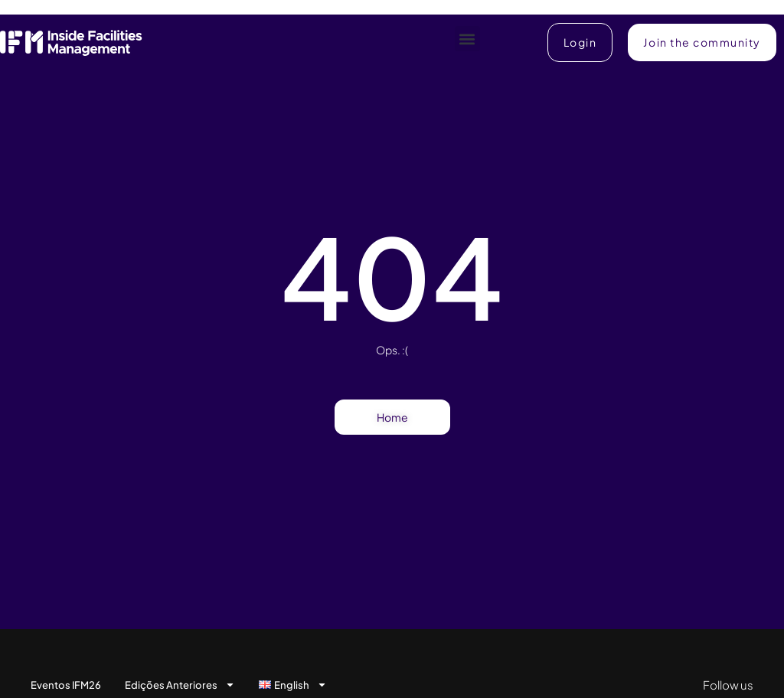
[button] (467, 39)
